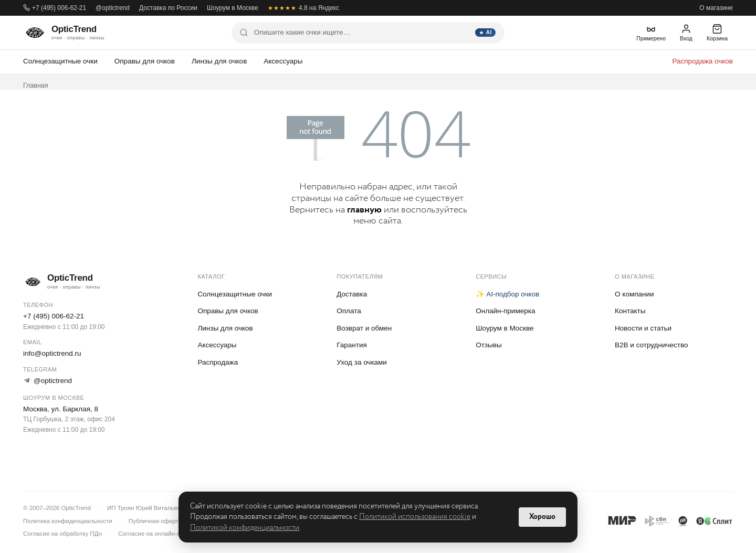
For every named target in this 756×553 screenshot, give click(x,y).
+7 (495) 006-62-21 (55, 8)
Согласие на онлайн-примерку (161, 534)
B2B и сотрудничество (651, 345)
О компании (634, 294)
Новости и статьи (643, 328)
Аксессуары (283, 61)
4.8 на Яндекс (303, 8)
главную (364, 210)
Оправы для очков (145, 61)
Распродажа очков (702, 61)
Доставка (352, 294)
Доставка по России (168, 8)
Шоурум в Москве (233, 8)
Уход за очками (362, 362)
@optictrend (113, 8)
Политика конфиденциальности (68, 521)
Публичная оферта (155, 521)
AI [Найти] (485, 32)
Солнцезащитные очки (60, 61)
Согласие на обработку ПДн (62, 534)
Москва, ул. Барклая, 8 (61, 409)
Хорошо (542, 517)
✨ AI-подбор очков (507, 294)
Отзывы (489, 345)
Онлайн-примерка (505, 311)
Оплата (349, 311)
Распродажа (218, 362)
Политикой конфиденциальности (245, 528)
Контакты (630, 311)
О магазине (716, 8)
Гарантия (352, 345)
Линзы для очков (219, 61)
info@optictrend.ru (52, 353)
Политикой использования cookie (415, 517)
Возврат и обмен (364, 328)
